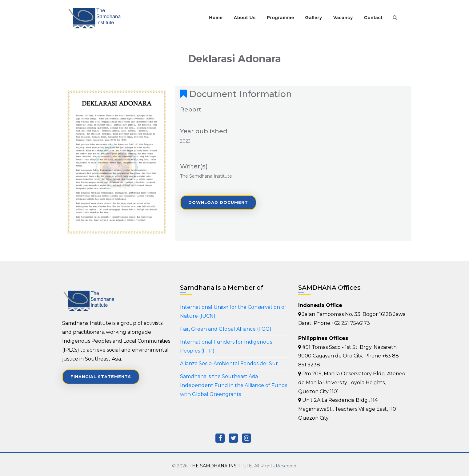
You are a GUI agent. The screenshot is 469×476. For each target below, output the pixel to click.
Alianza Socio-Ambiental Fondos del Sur (229, 363)
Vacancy (343, 17)
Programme (281, 17)
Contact (373, 17)
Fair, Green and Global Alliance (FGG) (226, 329)
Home (216, 17)
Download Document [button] (218, 202)
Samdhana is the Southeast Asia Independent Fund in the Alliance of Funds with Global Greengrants (234, 385)
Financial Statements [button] (101, 377)
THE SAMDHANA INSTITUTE (221, 466)
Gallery (314, 17)
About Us (245, 17)
